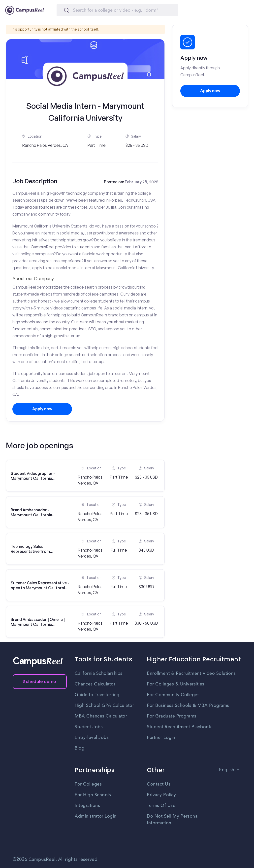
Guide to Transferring (97, 695)
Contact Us (159, 784)
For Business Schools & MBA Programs (188, 706)
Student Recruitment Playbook (179, 727)
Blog (79, 748)
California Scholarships (99, 674)
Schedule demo (40, 682)
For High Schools (93, 795)
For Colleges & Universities (176, 684)
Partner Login (161, 738)
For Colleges (88, 784)
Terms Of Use (161, 806)
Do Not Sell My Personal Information (173, 820)
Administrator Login (96, 816)
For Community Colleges (173, 695)
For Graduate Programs (172, 716)
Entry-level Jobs (92, 738)
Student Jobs (89, 727)
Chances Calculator (95, 684)
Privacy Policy (161, 795)
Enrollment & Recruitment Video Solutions (191, 674)
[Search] (117, 10)
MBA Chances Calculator (101, 716)
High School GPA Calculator (104, 706)
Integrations (87, 806)
